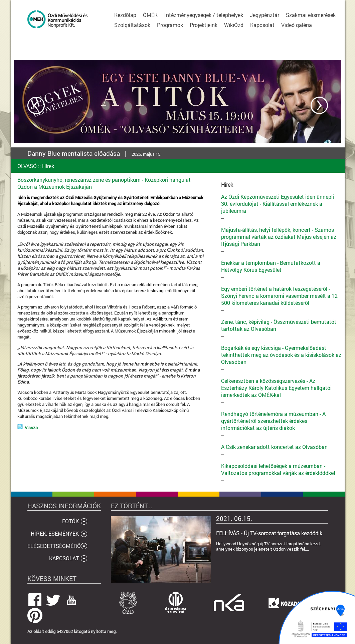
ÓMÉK (150, 15)
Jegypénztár (264, 15)
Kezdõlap (125, 15)
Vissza (31, 428)
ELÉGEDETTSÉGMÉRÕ (54, 546)
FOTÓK (70, 521)
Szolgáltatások (132, 25)
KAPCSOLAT (64, 558)
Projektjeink (204, 25)
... (281, 207)
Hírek (48, 166)
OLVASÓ (27, 166)
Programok (170, 25)
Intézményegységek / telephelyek (204, 15)
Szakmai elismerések (311, 15)
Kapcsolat (262, 25)
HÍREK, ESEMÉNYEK (55, 533)
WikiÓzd (234, 25)
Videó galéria (297, 25)
